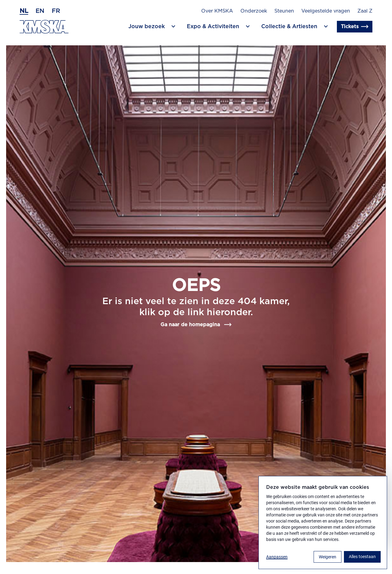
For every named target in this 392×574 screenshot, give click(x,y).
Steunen (284, 11)
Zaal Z (365, 11)
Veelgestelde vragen (326, 11)
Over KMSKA (217, 11)
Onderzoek (254, 11)
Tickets (355, 27)
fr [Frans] (56, 11)
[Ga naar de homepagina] (44, 27)
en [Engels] (40, 11)
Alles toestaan (362, 557)
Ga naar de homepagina (196, 325)
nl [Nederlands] (24, 11)
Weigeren (328, 557)
